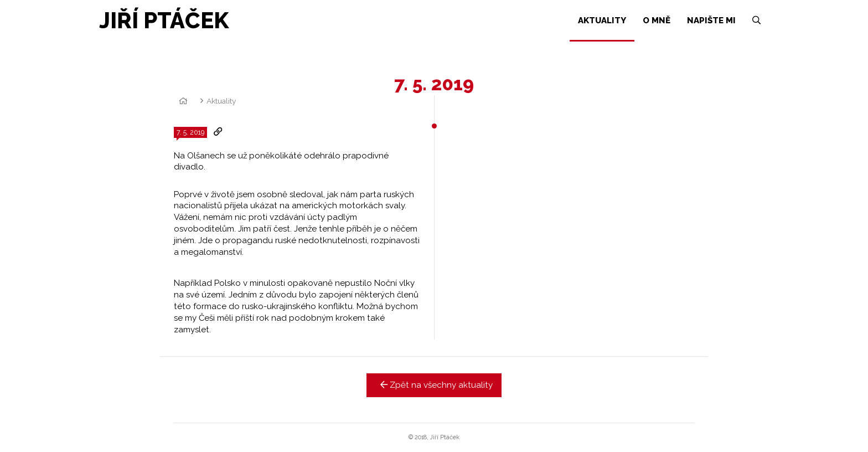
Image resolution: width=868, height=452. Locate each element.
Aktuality (221, 101)
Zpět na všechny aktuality (434, 385)
